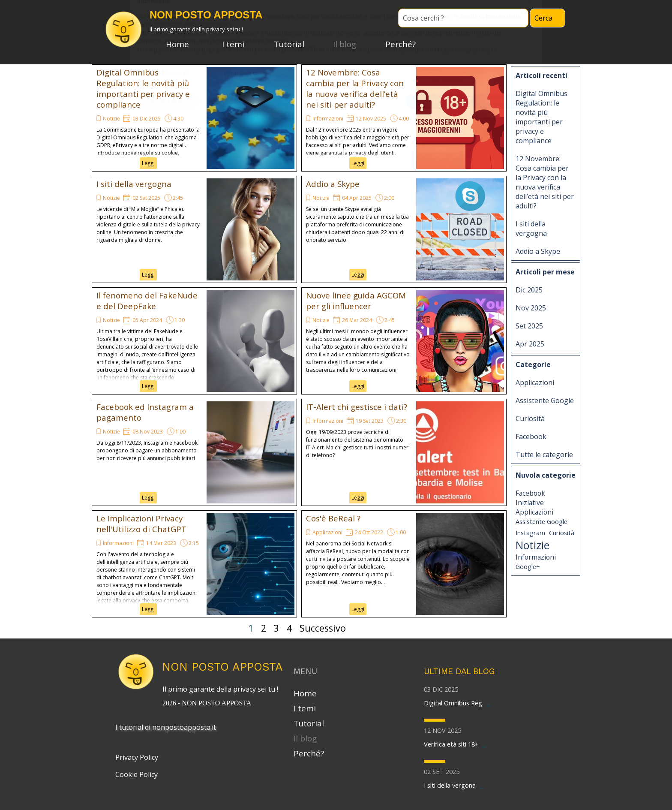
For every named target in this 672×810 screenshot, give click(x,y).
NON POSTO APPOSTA (222, 667)
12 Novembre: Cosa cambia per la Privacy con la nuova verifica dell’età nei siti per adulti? (355, 88)
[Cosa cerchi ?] (463, 18)
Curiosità (530, 419)
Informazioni (328, 119)
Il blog (345, 44)
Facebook (531, 437)
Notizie (111, 119)
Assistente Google (545, 400)
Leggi (148, 163)
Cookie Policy (136, 774)
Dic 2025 (529, 290)
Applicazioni (327, 532)
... (489, 703)
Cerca (543, 18)
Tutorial (289, 44)
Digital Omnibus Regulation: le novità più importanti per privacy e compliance (143, 88)
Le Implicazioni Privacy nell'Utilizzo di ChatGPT (141, 524)
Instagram (530, 533)
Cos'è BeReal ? (333, 518)
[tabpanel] (222, 695)
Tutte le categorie (544, 455)
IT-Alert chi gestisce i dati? (357, 407)
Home (177, 44)
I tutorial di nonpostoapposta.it (166, 727)
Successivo (323, 628)
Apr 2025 (530, 344)
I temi (233, 44)
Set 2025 (529, 326)
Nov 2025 (531, 308)
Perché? (400, 44)
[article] (194, 118)
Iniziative (530, 503)
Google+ (528, 566)
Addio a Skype (333, 184)
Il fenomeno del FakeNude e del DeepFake (147, 301)
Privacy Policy (137, 757)
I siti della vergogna (134, 184)
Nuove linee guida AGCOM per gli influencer (356, 301)
